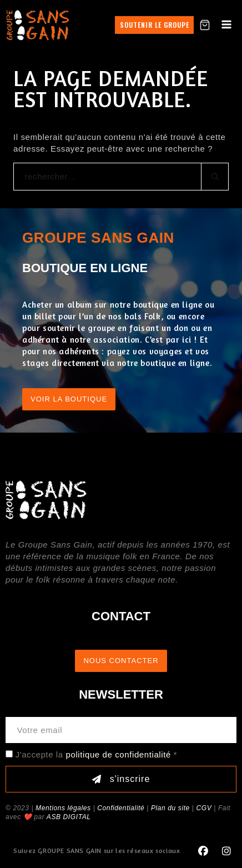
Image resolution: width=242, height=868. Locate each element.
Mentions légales (63, 808)
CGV (204, 808)
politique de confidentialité (119, 754)
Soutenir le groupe (155, 25)
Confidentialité (121, 808)
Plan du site (170, 808)
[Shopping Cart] (205, 25)
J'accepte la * (96, 754)
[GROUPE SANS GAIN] (38, 25)
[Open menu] (226, 25)
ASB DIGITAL (69, 817)
